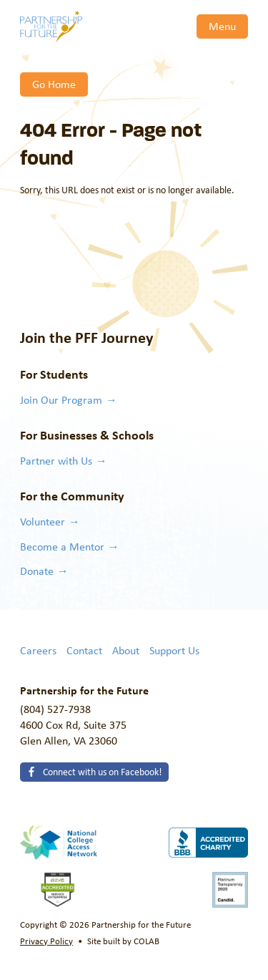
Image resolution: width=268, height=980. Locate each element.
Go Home (54, 84)
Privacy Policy (46, 941)
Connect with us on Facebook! (101, 771)
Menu (222, 26)
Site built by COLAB (123, 941)
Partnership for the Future (51, 26)
